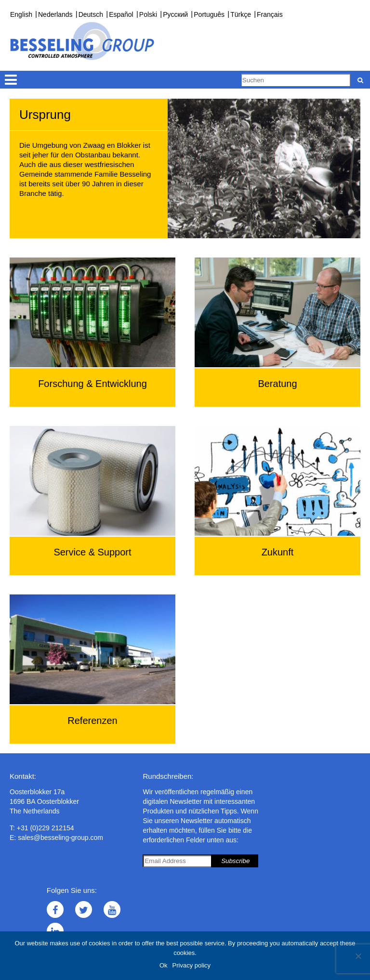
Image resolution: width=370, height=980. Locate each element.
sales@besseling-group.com (60, 838)
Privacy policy (192, 965)
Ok (164, 965)
